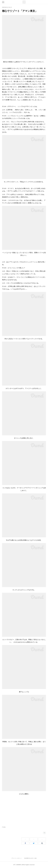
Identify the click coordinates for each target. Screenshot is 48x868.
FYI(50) (4, 827)
